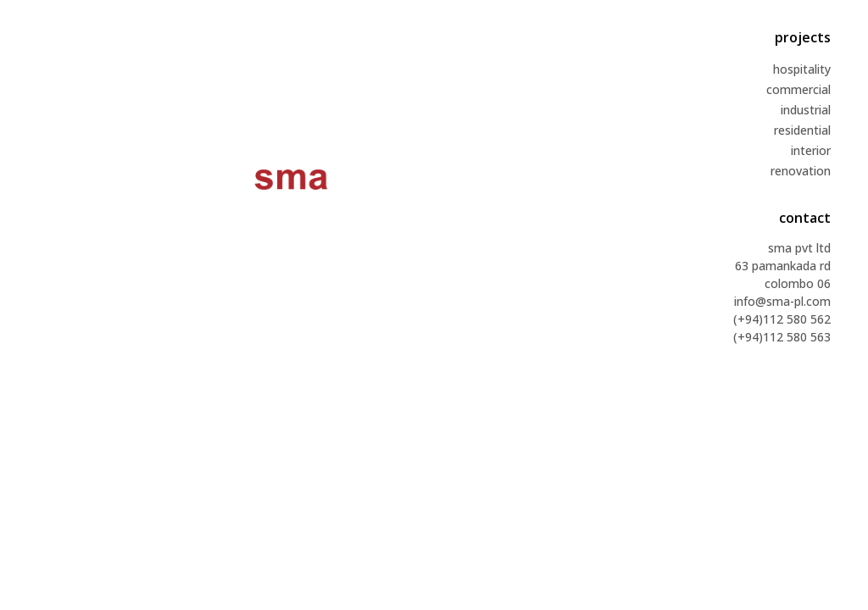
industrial (806, 110)
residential (802, 130)
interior (811, 150)
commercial (798, 89)
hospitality (802, 69)
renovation (801, 171)
